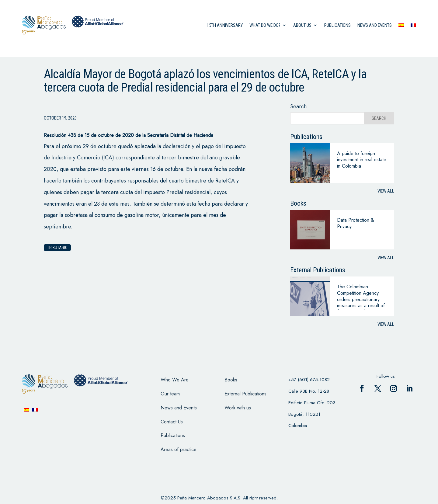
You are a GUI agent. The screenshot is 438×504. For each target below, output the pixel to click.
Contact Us (172, 422)
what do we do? (265, 25)
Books (231, 380)
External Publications (245, 394)
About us (302, 25)
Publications (337, 25)
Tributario (57, 248)
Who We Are (175, 380)
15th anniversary (225, 25)
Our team (170, 394)
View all (386, 191)
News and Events (179, 408)
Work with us (238, 408)
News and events (375, 25)
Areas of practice (179, 449)
